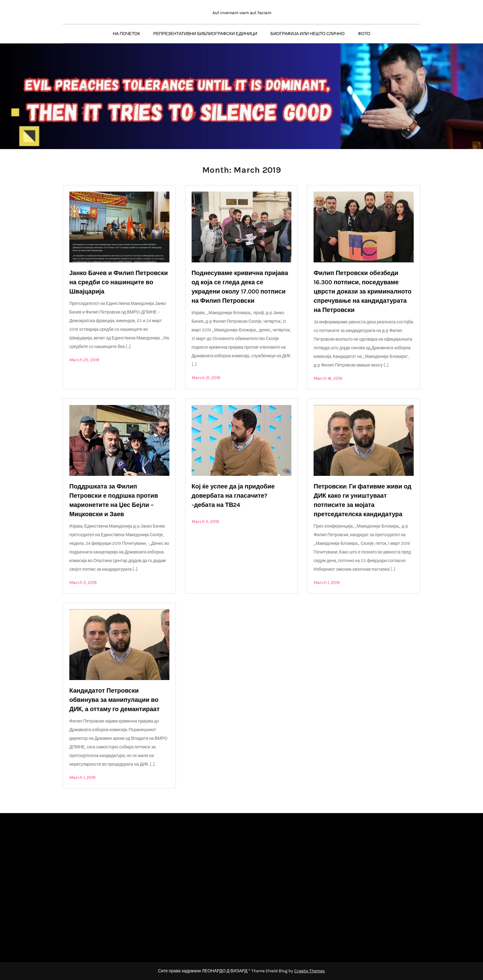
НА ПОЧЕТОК (126, 34)
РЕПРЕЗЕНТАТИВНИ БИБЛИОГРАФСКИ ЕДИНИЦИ (205, 34)
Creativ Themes (310, 971)
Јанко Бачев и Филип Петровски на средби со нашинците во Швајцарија (119, 282)
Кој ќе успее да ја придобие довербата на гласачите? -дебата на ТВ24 (233, 496)
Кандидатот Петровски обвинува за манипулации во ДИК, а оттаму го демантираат (114, 700)
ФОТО (364, 34)
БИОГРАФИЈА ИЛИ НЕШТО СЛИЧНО (308, 34)
